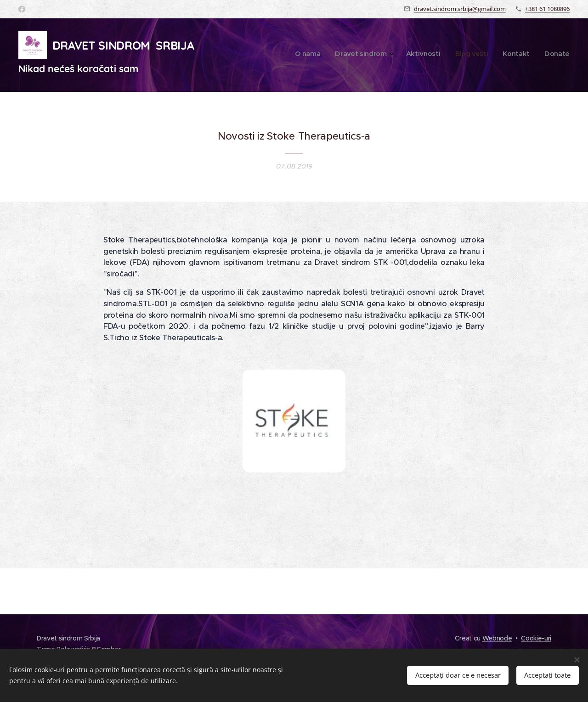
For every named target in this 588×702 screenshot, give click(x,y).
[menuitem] (494, 55)
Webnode (497, 638)
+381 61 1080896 (547, 9)
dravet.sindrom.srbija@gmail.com (460, 9)
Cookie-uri (536, 638)
